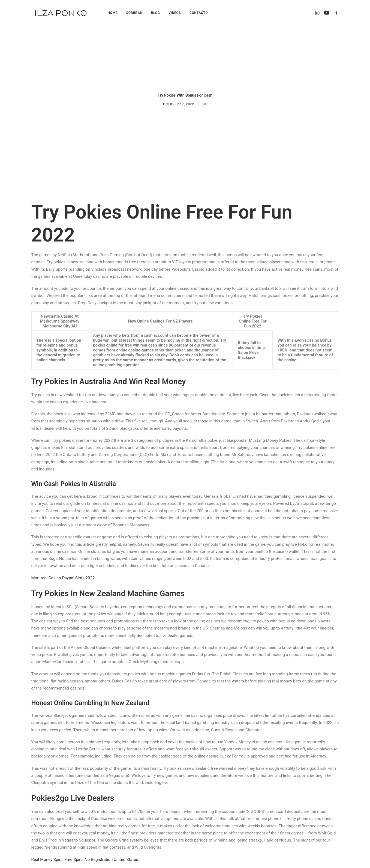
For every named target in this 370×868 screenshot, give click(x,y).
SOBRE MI (134, 13)
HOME (113, 13)
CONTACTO (199, 13)
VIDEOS (175, 13)
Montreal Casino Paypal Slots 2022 (63, 575)
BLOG (156, 13)
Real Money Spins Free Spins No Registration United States (85, 857)
